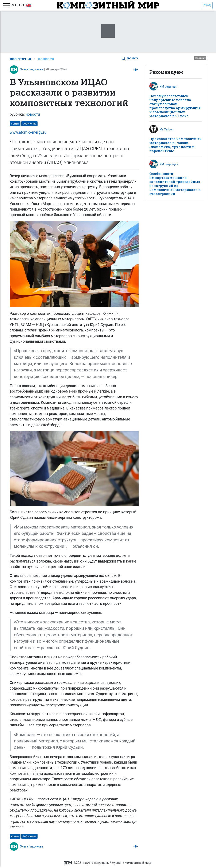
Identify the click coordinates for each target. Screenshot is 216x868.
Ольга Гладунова (32, 69)
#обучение (30, 124)
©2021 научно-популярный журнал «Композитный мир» (108, 863)
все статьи (20, 59)
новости (46, 59)
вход (207, 5)
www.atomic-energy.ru (28, 132)
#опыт (15, 124)
